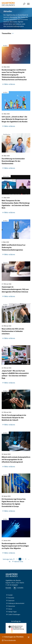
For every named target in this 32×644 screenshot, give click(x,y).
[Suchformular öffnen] (24, 4)
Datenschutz (12, 606)
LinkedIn (20, 588)
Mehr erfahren (10, 84)
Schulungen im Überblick (14, 637)
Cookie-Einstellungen (14, 614)
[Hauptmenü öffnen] (28, 4)
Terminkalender (10, 640)
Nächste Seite (19, 561)
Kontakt (8, 588)
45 (10, 561)
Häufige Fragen (12, 612)
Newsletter (11, 598)
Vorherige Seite (8, 559)
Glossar (10, 609)
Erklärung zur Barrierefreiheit (16, 603)
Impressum (11, 600)
